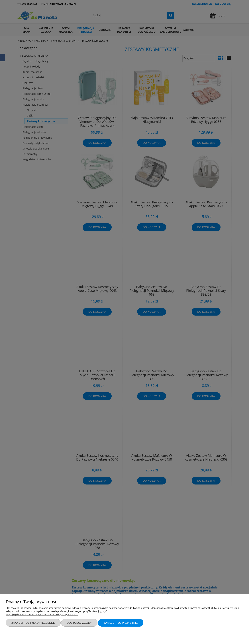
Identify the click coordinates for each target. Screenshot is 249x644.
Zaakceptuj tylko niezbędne (33, 623)
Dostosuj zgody (79, 623)
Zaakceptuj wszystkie (121, 623)
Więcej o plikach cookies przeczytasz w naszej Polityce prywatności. (42, 614)
